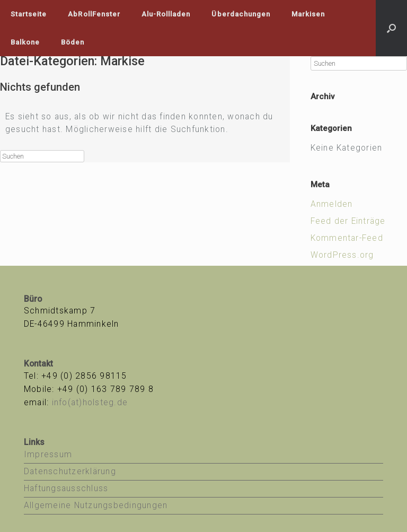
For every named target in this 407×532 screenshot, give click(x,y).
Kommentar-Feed (347, 238)
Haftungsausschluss (66, 489)
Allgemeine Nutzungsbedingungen (96, 505)
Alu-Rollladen (166, 14)
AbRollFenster (94, 14)
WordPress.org (342, 255)
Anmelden (332, 204)
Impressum (48, 455)
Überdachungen (241, 14)
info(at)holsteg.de (90, 403)
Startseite (29, 14)
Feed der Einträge (348, 221)
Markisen (308, 14)
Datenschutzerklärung (70, 472)
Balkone (25, 42)
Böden (73, 42)
